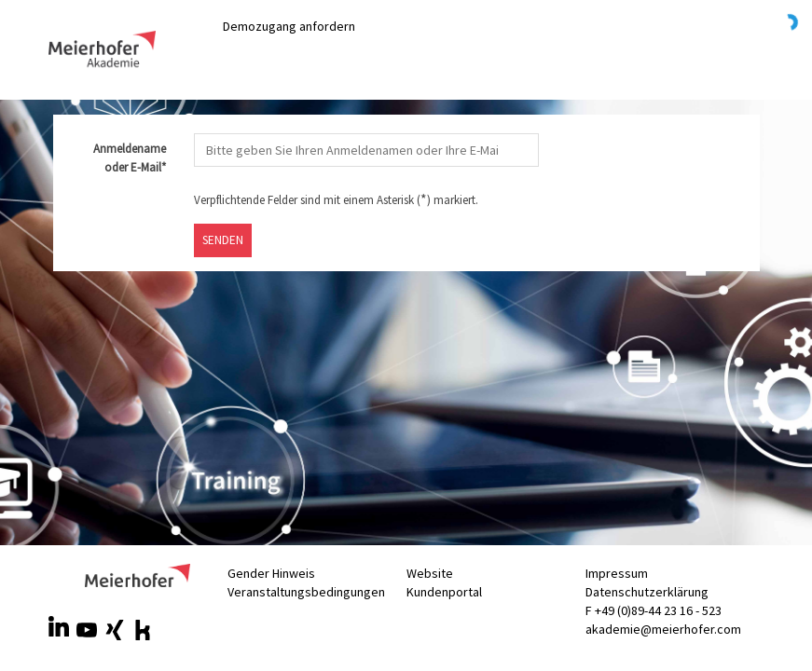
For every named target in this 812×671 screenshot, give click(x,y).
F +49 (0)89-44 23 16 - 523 (654, 610)
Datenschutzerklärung (647, 592)
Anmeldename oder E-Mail (123, 158)
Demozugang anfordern (289, 26)
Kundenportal (444, 592)
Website (430, 573)
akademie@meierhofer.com (663, 629)
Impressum (617, 573)
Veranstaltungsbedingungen (306, 592)
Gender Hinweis (271, 573)
